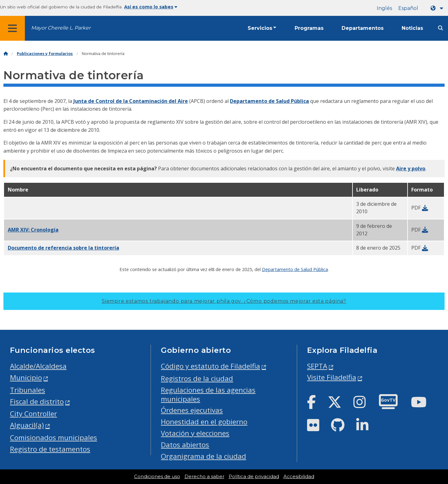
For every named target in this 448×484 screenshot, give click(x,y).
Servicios (260, 28)
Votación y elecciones (195, 433)
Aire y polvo (411, 168)
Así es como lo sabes (151, 7)
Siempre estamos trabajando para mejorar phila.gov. (224, 301)
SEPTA (317, 366)
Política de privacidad (254, 477)
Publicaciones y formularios (45, 54)
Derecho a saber (204, 477)
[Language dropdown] (438, 8)
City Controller (33, 414)
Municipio (26, 378)
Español (408, 8)
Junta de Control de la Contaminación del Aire (131, 101)
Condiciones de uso (157, 477)
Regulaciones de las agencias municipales (208, 394)
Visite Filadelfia (332, 377)
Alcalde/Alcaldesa (38, 366)
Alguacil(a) (27, 425)
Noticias (412, 28)
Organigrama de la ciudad (203, 456)
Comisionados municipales (54, 438)
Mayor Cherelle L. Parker (61, 28)
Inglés (384, 8)
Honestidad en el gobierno (204, 422)
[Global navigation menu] (12, 28)
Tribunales (28, 390)
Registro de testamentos (50, 449)
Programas (309, 28)
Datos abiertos (185, 445)
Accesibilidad (299, 477)
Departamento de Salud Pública (269, 101)
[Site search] (441, 28)
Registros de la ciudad (197, 378)
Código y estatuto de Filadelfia (210, 366)
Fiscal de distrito (37, 401)
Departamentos (363, 28)
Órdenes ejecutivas (192, 410)
